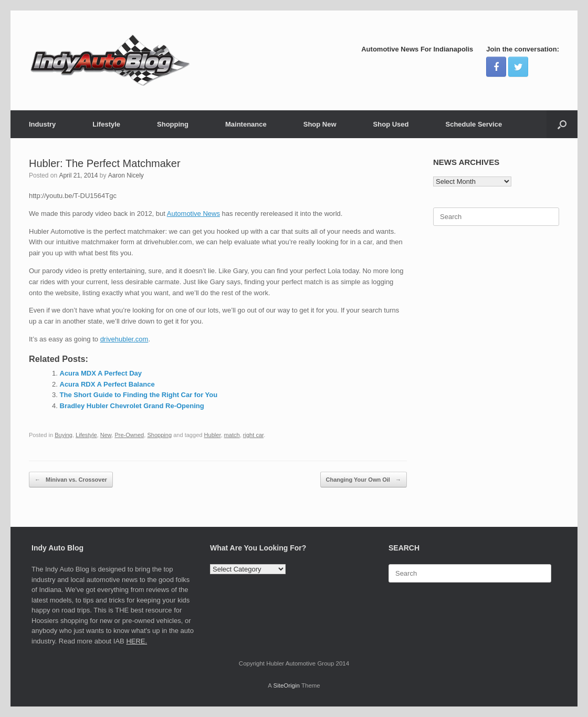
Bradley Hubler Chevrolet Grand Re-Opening (132, 406)
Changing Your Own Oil (364, 480)
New (106, 435)
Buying (64, 435)
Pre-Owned (129, 435)
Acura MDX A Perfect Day (101, 373)
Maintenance (246, 124)
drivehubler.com (124, 339)
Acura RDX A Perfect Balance (107, 384)
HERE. (136, 641)
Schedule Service (474, 124)
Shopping (173, 124)
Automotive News (193, 214)
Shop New (320, 124)
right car (253, 435)
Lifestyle (106, 124)
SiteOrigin (286, 685)
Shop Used (391, 124)
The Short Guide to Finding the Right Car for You (139, 395)
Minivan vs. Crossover (71, 480)
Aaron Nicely (126, 175)
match (232, 435)
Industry (42, 124)
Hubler (213, 435)
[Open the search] (562, 124)
